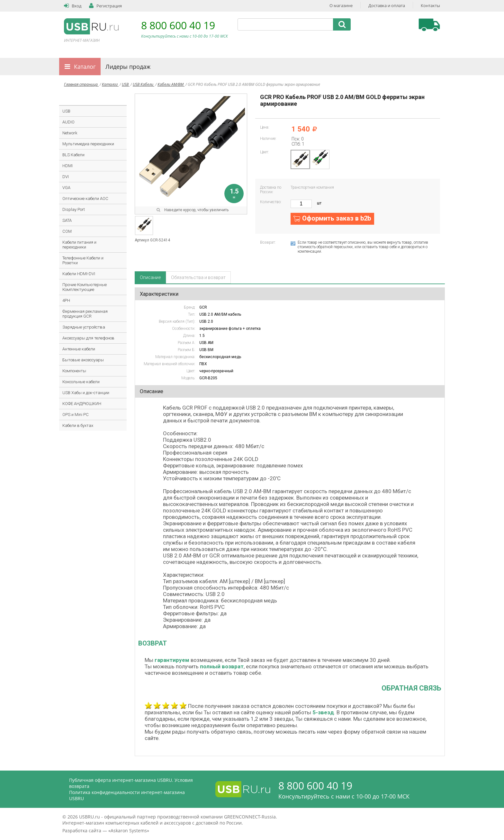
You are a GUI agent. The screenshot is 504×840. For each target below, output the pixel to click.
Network (70, 133)
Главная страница (81, 84)
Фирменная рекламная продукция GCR (85, 314)
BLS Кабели (73, 155)
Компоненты (74, 371)
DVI (66, 177)
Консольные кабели (81, 382)
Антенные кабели (79, 349)
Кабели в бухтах (78, 425)
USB (126, 84)
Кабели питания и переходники (79, 245)
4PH (66, 300)
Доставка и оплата (387, 5)
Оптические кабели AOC (85, 199)
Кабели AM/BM (171, 84)
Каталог (85, 67)
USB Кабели (144, 84)
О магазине (341, 5)
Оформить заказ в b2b (337, 218)
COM (67, 231)
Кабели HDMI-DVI (79, 274)
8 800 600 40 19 (178, 25)
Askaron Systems (129, 831)
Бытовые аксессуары (83, 360)
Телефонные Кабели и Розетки (83, 260)
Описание (150, 277)
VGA (66, 188)
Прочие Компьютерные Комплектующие (85, 287)
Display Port (74, 209)
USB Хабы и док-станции (86, 393)
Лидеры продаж (128, 67)
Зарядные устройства (84, 327)
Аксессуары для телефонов (88, 338)
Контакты (430, 5)
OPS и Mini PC (76, 415)
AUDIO (68, 122)
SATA (67, 220)
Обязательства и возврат (198, 277)
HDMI (67, 166)
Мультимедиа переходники (88, 144)
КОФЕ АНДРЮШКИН (82, 404)
